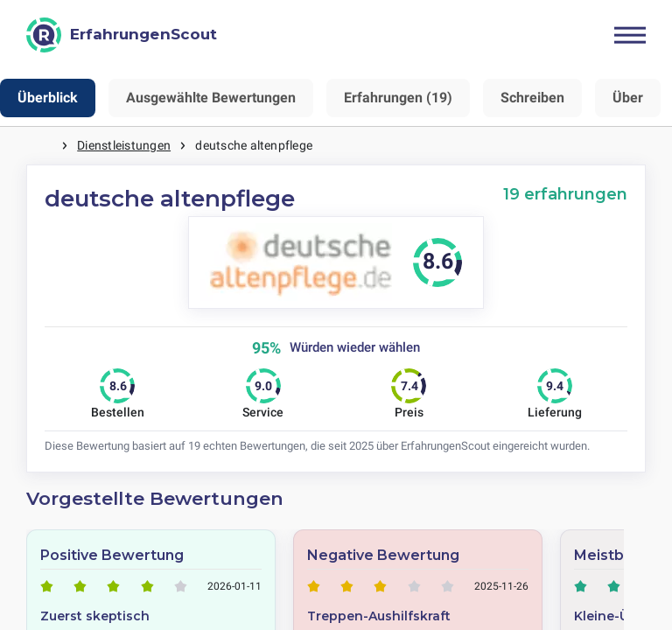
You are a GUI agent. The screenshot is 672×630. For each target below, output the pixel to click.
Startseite (44, 146)
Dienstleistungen (124, 145)
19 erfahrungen (565, 194)
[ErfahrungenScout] (122, 35)
